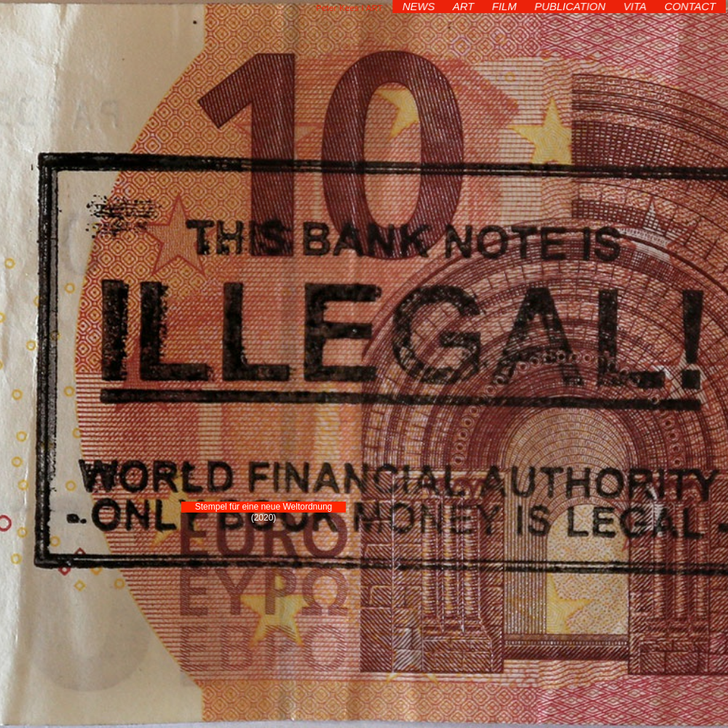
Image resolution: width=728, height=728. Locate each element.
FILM (505, 6)
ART (465, 6)
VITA (634, 6)
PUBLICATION (570, 6)
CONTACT (688, 6)
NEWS (421, 6)
